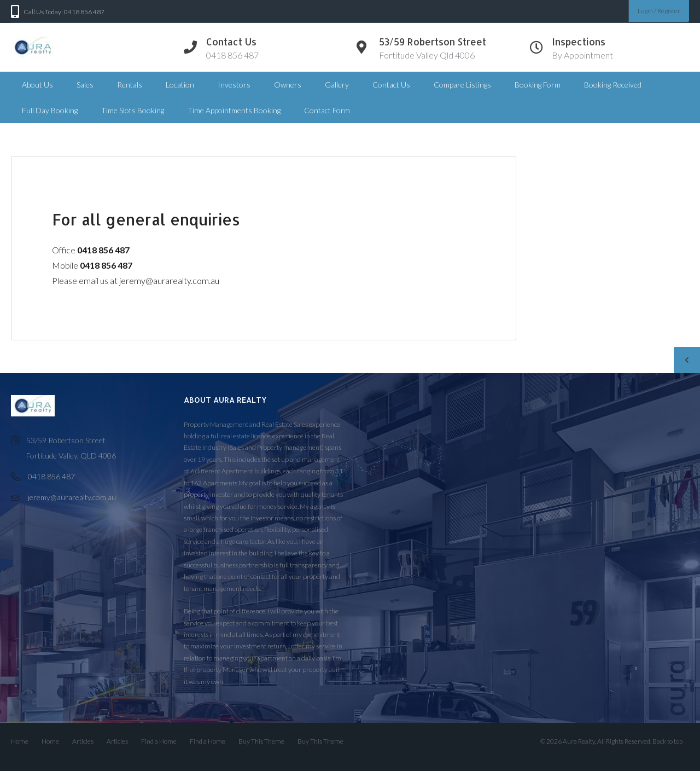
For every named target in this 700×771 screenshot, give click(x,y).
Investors (234, 85)
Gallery (337, 85)
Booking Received (613, 85)
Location (180, 85)
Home (20, 741)
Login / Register (659, 11)
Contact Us (391, 85)
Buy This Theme (261, 741)
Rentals (130, 85)
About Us (37, 85)
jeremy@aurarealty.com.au (169, 280)
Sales (85, 85)
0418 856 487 (51, 476)
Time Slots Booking (133, 110)
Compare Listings (462, 85)
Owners (288, 85)
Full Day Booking (50, 110)
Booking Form (538, 85)
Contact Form (327, 110)
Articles (83, 741)
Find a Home (159, 741)
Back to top (667, 741)
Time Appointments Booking (234, 110)
